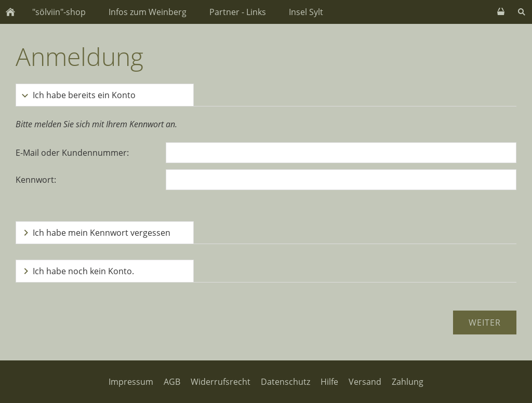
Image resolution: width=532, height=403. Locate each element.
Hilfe (329, 382)
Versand (365, 382)
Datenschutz (285, 382)
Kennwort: (36, 180)
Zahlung (408, 382)
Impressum (131, 382)
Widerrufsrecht (221, 382)
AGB (172, 382)
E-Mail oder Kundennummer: (72, 153)
